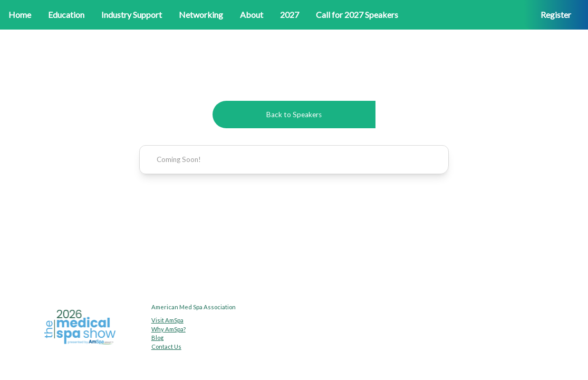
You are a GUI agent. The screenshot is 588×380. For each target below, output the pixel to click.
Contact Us (166, 346)
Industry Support (132, 15)
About (252, 15)
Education (66, 15)
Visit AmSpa (167, 320)
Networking (201, 15)
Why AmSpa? (168, 329)
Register (556, 15)
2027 (290, 15)
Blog (157, 338)
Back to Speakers (294, 115)
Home (20, 15)
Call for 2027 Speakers (357, 15)
